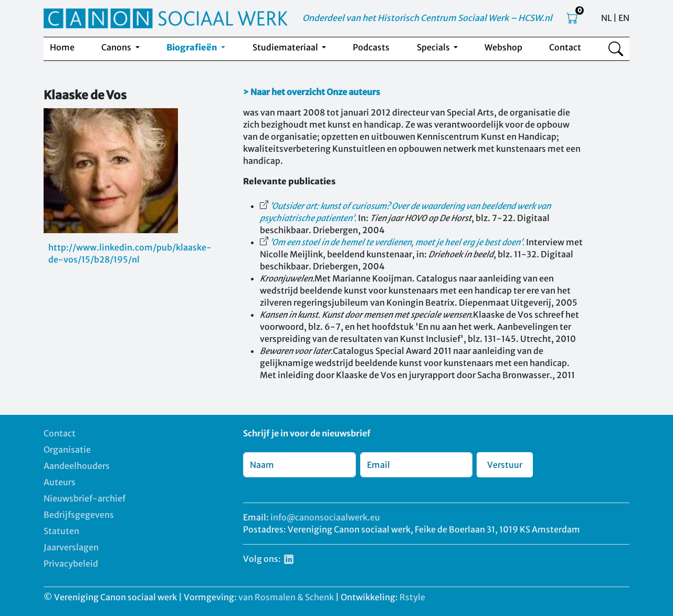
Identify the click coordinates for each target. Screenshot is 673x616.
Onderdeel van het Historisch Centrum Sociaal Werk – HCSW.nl (427, 18)
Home (62, 47)
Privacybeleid (71, 563)
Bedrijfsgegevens (79, 515)
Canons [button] (117, 47)
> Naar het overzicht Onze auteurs (312, 92)
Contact (565, 47)
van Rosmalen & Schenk (286, 597)
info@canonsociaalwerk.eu (325, 517)
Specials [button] (434, 47)
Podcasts (371, 47)
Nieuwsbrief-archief (85, 498)
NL (606, 18)
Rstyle (412, 597)
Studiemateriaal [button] (286, 47)
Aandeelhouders (77, 466)
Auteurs (60, 482)
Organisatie (67, 450)
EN (624, 18)
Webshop (503, 47)
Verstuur (505, 465)
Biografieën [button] (193, 47)
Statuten (61, 531)
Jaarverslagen (71, 547)
